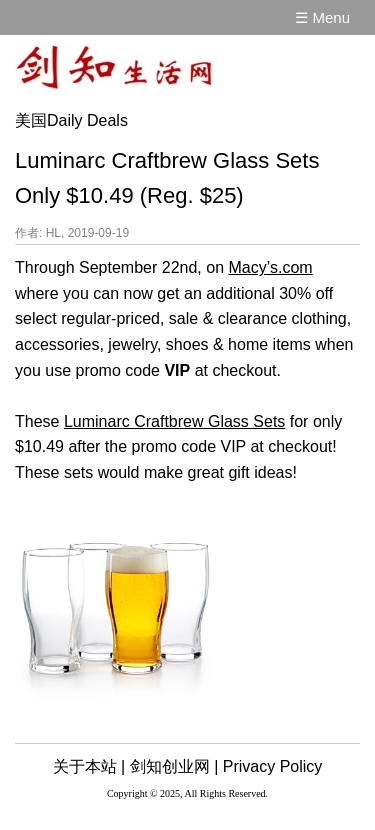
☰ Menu (322, 17)
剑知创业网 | (174, 766)
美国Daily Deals (71, 120)
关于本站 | (89, 766)
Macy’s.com (270, 267)
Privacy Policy (273, 766)
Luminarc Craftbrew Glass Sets (174, 421)
